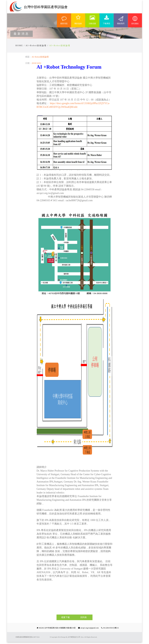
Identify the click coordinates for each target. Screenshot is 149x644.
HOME (19, 46)
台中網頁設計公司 (74, 637)
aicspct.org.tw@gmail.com (90, 628)
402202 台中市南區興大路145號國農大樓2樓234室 (57, 628)
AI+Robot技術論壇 (36, 46)
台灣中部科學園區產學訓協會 (46, 7)
